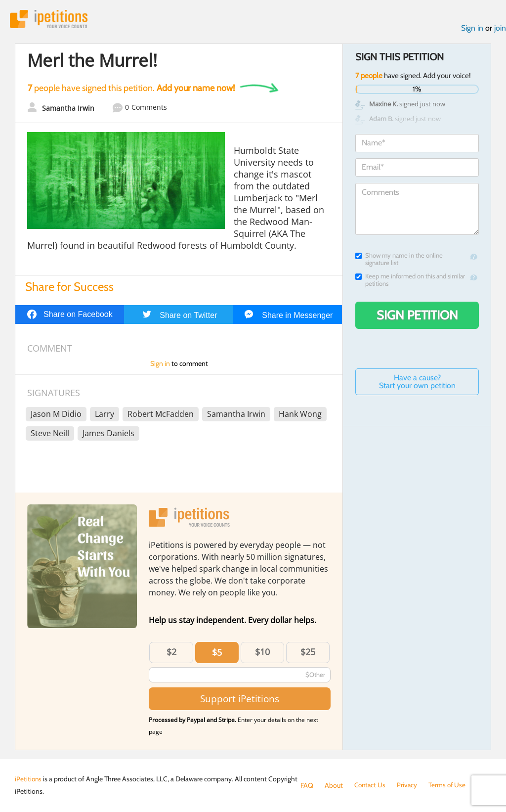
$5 (217, 653)
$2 (171, 653)
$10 (262, 653)
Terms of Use (450, 785)
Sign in (472, 29)
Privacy (409, 785)
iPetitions (51, 20)
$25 (308, 653)
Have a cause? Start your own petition (417, 383)
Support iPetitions (240, 699)
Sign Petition (417, 316)
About (334, 785)
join (500, 29)
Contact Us (371, 785)
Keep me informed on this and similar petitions (410, 281)
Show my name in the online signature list (399, 260)
